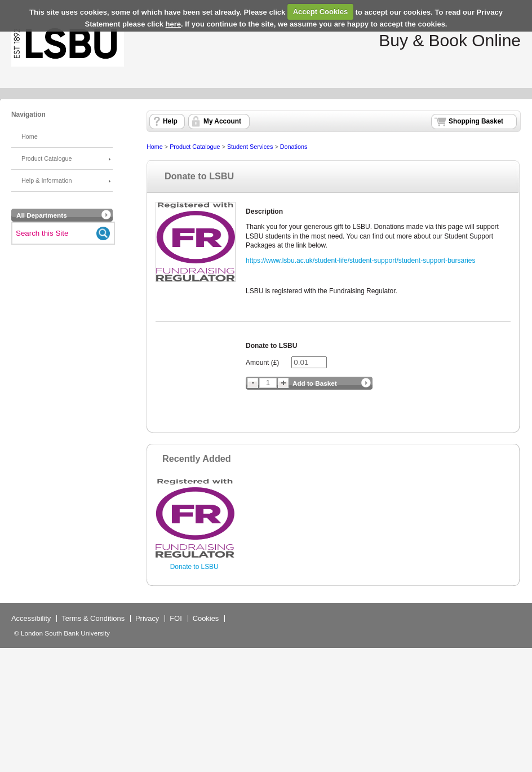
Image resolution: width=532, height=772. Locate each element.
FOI (176, 618)
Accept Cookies (321, 12)
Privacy (147, 618)
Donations (294, 147)
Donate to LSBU (194, 567)
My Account (222, 121)
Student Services (250, 147)
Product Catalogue (46, 158)
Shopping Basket (476, 121)
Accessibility (31, 618)
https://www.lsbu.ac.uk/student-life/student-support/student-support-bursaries (361, 261)
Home (30, 136)
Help (170, 121)
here (173, 24)
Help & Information (46, 180)
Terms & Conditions (93, 618)
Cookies (206, 618)
